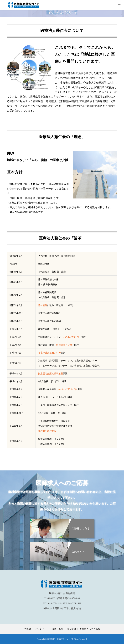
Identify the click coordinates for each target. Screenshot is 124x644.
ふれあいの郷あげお (67, 389)
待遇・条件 (57, 629)
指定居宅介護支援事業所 (51, 374)
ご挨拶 (27, 629)
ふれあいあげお (71, 337)
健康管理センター (65, 345)
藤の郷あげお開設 (47, 431)
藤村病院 (43, 305)
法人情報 (71, 629)
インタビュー (41, 629)
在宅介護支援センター (49, 353)
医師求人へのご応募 (90, 629)
